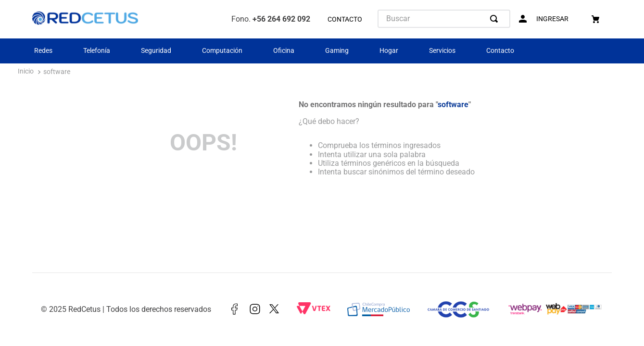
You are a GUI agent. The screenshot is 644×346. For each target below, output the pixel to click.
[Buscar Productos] (496, 19)
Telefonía (97, 50)
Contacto (500, 50)
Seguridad (156, 50)
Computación (222, 50)
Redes (43, 50)
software (57, 72)
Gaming (337, 50)
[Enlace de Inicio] (26, 72)
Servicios (442, 50)
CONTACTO (345, 19)
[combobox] (444, 19)
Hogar (389, 50)
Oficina (284, 50)
